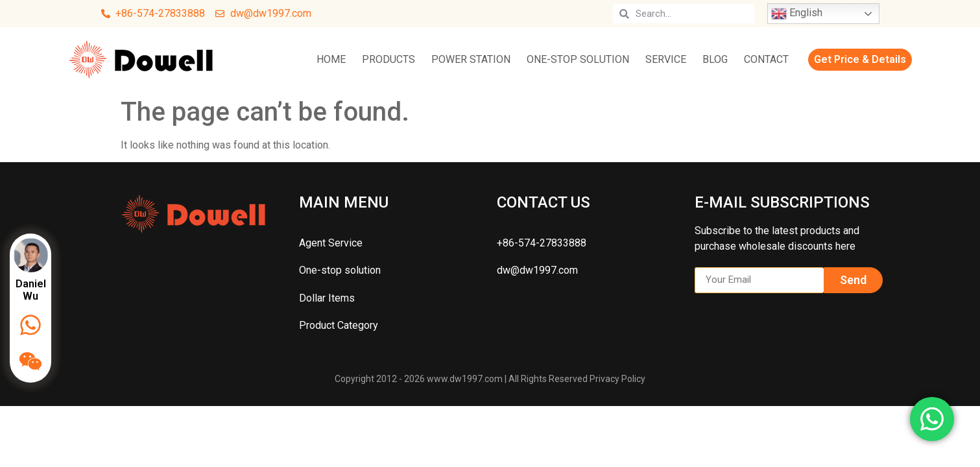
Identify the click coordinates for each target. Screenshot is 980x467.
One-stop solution (578, 59)
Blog (715, 59)
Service (666, 59)
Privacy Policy (617, 379)
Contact (766, 59)
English (797, 14)
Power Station (471, 59)
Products (388, 59)
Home (331, 59)
